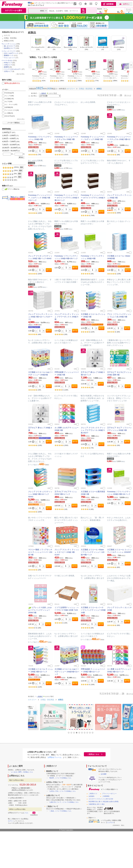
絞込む (21, 157)
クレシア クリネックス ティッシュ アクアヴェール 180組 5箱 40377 (93, 430)
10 (115, 95)
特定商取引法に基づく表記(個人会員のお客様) (104, 802)
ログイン (11, 821)
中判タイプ (8, 63)
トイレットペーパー (9, 51)
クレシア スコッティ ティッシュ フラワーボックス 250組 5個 (67, 317)
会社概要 (104, 774)
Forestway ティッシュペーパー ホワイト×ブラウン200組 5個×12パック (67, 198)
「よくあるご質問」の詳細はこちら (21, 772)
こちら (26, 813)
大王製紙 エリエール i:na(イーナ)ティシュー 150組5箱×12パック (67, 672)
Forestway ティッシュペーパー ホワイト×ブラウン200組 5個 (93, 198)
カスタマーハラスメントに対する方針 (101, 799)
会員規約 (91, 796)
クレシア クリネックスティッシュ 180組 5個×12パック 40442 (40, 494)
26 (121, 95)
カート (49, 151)
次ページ (128, 95)
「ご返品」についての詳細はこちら (60, 811)
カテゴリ (7, 35)
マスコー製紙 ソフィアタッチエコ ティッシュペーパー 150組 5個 (40, 552)
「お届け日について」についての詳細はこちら (63, 802)
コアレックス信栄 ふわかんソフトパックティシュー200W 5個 (40, 610)
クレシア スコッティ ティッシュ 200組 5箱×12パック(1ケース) (40, 317)
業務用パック (9, 55)
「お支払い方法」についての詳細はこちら (62, 791)
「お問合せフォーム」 (54, 757)
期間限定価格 (33, 504)
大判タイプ (8, 71)
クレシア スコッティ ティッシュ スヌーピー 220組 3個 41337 (67, 552)
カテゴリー (32, 700)
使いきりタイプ (9, 46)
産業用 (6, 67)
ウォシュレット (9, 58)
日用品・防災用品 (10, 38)
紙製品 (6, 41)
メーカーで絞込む (14, 123)
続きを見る (21, 74)
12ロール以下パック (11, 53)
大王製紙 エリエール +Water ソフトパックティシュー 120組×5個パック (93, 552)
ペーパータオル (7, 60)
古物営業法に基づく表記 (97, 804)
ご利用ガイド (93, 794)
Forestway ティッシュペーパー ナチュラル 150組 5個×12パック (119, 139)
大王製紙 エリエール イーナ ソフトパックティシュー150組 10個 (93, 610)
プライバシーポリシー (109, 794)
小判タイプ (8, 65)
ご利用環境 (106, 796)
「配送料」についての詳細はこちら (60, 778)
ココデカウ (110, 823)
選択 (22, 167)
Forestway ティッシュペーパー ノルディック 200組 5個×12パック (40, 198)
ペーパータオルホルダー (13, 69)
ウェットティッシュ (9, 44)
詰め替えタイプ (9, 48)
